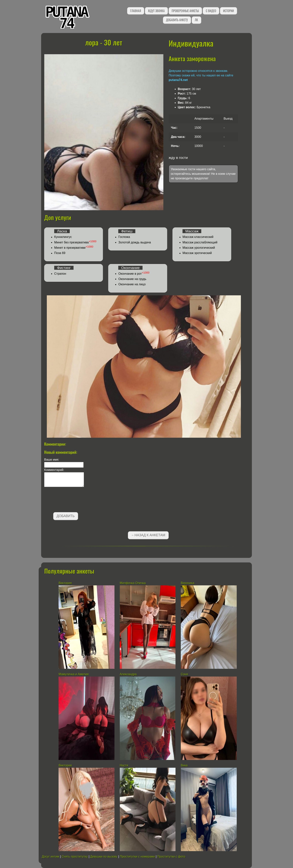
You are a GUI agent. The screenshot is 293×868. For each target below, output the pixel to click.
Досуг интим (51, 857)
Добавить (66, 516)
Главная (136, 11)
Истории (228, 11)
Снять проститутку (75, 857)
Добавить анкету (177, 20)
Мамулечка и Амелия (74, 674)
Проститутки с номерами (137, 857)
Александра (129, 674)
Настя (124, 765)
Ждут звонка (156, 11)
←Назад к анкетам (148, 535)
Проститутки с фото (171, 857)
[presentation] (73, 500)
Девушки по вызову (104, 857)
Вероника (188, 583)
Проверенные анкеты (185, 11)
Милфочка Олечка (133, 583)
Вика (184, 765)
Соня (184, 674)
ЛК (196, 20)
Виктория (65, 583)
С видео (211, 11)
